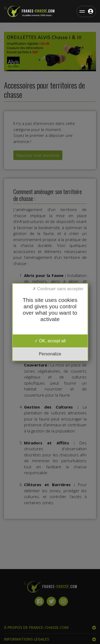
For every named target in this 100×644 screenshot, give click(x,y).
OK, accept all (50, 341)
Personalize (50, 354)
